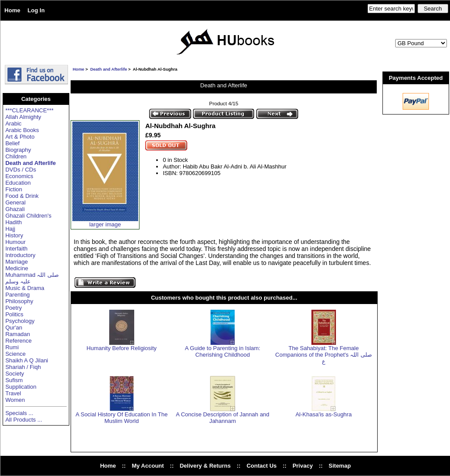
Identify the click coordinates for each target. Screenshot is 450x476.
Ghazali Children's (28, 216)
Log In (36, 10)
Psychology (20, 321)
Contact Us (262, 466)
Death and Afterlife (109, 69)
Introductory (20, 255)
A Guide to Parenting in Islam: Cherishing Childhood (223, 351)
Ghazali (15, 209)
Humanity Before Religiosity (121, 348)
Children (16, 156)
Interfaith (16, 249)
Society (15, 374)
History (14, 235)
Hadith (14, 222)
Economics (19, 176)
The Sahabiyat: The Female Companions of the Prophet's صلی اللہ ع (324, 355)
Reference (18, 341)
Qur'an (14, 327)
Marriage (16, 262)
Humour (15, 242)
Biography (18, 150)
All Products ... (24, 420)
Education (18, 183)
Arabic (13, 123)
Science (15, 354)
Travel (13, 393)
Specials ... (19, 413)
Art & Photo (20, 137)
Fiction (14, 189)
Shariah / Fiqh (23, 367)
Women (15, 400)
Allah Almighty (23, 117)
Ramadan (18, 334)
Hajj (10, 229)
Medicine (17, 268)
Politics (14, 314)
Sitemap (340, 466)
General (15, 202)
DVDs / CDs (21, 170)
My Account (148, 466)
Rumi (12, 347)
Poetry (14, 308)
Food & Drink (22, 196)
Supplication (21, 387)
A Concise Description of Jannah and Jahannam (223, 418)
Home (12, 10)
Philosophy (19, 301)
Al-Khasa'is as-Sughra (324, 414)
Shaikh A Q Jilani (27, 360)
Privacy (303, 466)
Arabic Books (22, 130)
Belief (12, 143)
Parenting (18, 295)
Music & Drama (25, 288)
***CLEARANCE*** (29, 110)
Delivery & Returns (205, 466)
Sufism (14, 380)
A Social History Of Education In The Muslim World (121, 418)
